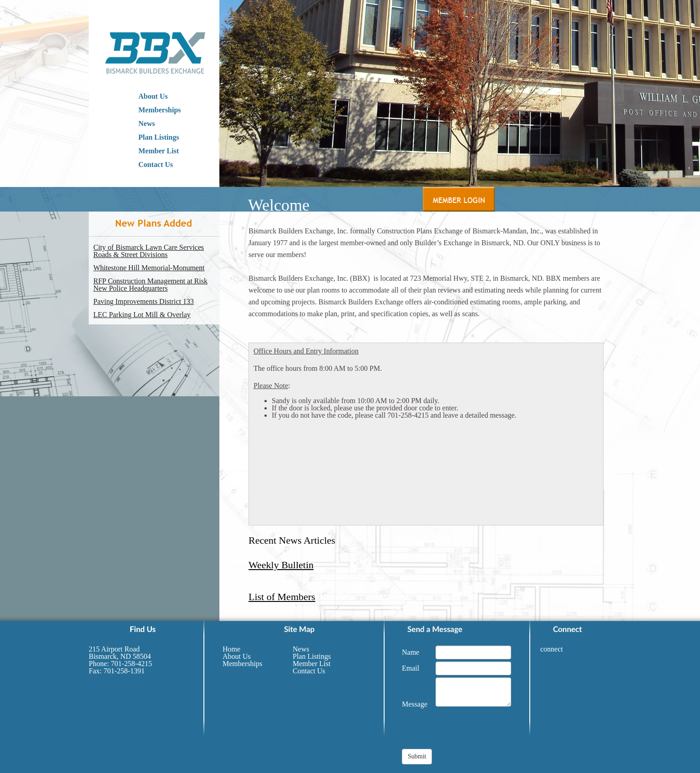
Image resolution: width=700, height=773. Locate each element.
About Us (153, 96)
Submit (417, 756)
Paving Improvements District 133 (144, 302)
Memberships (160, 110)
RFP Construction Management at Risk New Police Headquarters (150, 285)
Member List (159, 151)
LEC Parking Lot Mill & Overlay (142, 315)
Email (411, 668)
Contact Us (156, 164)
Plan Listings (159, 137)
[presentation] (471, 731)
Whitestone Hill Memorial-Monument (149, 268)
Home (231, 649)
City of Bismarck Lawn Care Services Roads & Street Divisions (149, 251)
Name (411, 652)
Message (415, 704)
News (147, 124)
